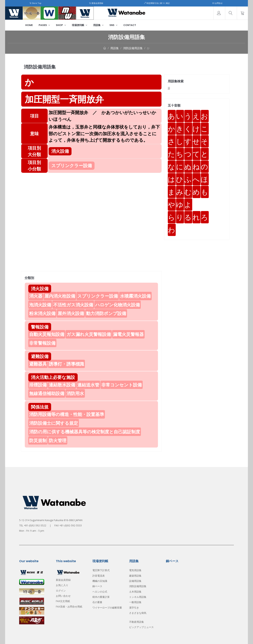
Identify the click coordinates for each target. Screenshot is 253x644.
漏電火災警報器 (128, 334)
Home (29, 25)
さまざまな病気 (138, 613)
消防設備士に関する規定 (54, 423)
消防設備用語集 (133, 48)
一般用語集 (135, 602)
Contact (130, 25)
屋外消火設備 (71, 313)
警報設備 (40, 327)
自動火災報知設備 (47, 334)
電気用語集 (135, 570)
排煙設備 (38, 385)
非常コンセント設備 (122, 385)
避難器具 (38, 364)
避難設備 (40, 356)
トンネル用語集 (138, 597)
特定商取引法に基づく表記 (157, 3)
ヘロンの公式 (100, 592)
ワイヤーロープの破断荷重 (107, 608)
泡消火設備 (40, 305)
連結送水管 (88, 385)
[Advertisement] (91, 198)
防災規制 (38, 440)
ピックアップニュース (141, 627)
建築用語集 (135, 576)
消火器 (36, 296)
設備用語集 (135, 581)
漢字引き (134, 608)
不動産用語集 (137, 622)
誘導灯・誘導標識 (66, 364)
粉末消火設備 (42, 313)
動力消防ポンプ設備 (106, 313)
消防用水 (75, 393)
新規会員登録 (96, 3)
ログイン (61, 591)
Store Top (35, 3)
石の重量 (97, 602)
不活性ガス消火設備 (73, 305)
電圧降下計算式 (101, 570)
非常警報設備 (42, 343)
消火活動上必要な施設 (53, 377)
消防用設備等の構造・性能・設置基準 (67, 414)
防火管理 (58, 440)
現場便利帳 (80, 25)
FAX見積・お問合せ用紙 (69, 607)
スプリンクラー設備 (98, 296)
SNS (113, 25)
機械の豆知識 (100, 581)
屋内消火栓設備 (60, 296)
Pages (44, 25)
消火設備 (40, 288)
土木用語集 (135, 592)
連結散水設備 (62, 385)
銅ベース (97, 586)
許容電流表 (99, 576)
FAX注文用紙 (63, 601)
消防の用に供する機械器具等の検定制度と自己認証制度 (85, 432)
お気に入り (62, 585)
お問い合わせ (63, 596)
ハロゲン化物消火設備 (118, 305)
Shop (61, 25)
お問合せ (218, 3)
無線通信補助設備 (47, 393)
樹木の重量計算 (101, 597)
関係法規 (40, 407)
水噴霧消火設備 (135, 296)
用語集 (98, 25)
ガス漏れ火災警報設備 (89, 334)
